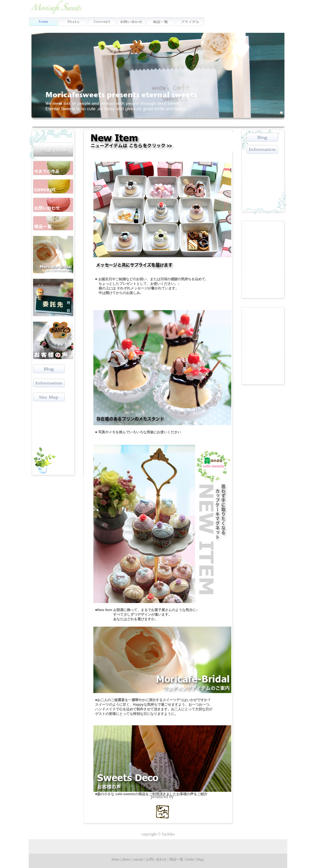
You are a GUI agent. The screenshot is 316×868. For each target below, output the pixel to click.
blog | (201, 859)
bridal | (191, 859)
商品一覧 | (177, 859)
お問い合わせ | (157, 859)
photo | (127, 859)
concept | (139, 859)
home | (116, 859)
